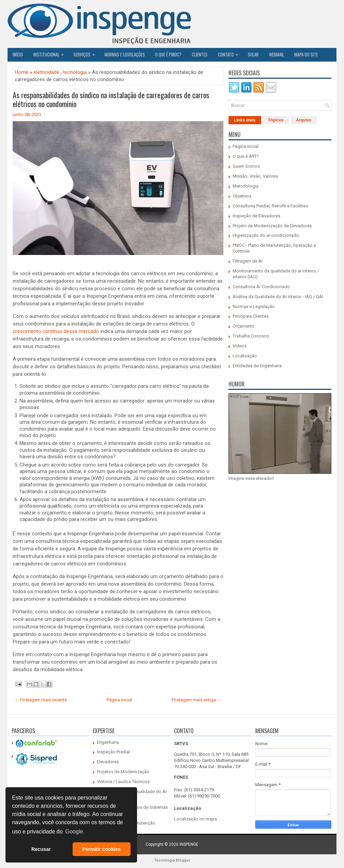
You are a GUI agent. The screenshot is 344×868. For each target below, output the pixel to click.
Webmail (277, 54)
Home (22, 72)
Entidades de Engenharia (257, 366)
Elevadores (108, 762)
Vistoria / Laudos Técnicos (123, 782)
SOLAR (253, 54)
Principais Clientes (251, 316)
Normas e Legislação (254, 307)
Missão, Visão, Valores (255, 176)
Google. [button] (75, 832)
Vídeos (240, 346)
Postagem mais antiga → (196, 700)
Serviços (86, 53)
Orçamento (244, 326)
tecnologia (75, 72)
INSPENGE (189, 844)
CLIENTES (200, 54)
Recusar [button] (41, 849)
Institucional (51, 53)
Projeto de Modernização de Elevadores (272, 226)
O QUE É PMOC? (168, 54)
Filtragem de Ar (248, 261)
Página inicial (119, 700)
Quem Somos (246, 166)
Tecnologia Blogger (172, 860)
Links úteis (245, 120)
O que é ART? (246, 156)
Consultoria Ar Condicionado (261, 287)
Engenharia (108, 742)
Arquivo (304, 120)
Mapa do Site (306, 54)
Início (18, 54)
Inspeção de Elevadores (256, 216)
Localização (245, 356)
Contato (230, 53)
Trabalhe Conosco (251, 336)
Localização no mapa (195, 819)
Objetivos (242, 196)
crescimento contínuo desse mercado (56, 331)
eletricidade (46, 72)
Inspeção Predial (113, 752)
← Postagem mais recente (41, 700)
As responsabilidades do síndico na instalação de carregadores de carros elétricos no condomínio (111, 99)
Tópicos (276, 120)
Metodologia (245, 186)
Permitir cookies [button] (101, 849)
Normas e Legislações (125, 54)
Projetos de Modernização (123, 772)
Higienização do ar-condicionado (266, 235)
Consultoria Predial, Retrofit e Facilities (270, 206)
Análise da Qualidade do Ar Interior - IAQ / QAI (278, 297)
